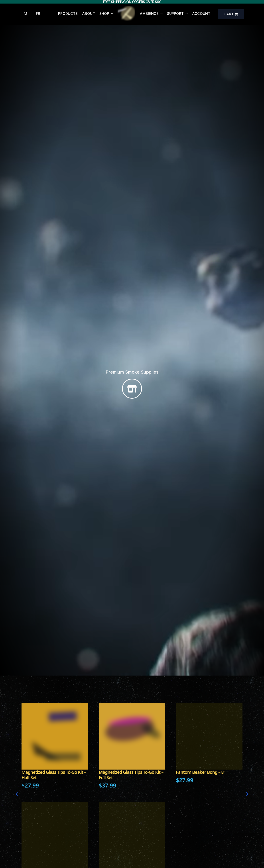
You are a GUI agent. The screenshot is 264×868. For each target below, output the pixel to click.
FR (38, 14)
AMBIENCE (149, 14)
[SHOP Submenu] (111, 14)
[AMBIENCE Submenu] (161, 14)
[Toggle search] (26, 14)
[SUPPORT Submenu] (186, 14)
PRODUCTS (68, 14)
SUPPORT (175, 14)
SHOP (104, 14)
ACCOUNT (201, 14)
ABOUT (89, 14)
